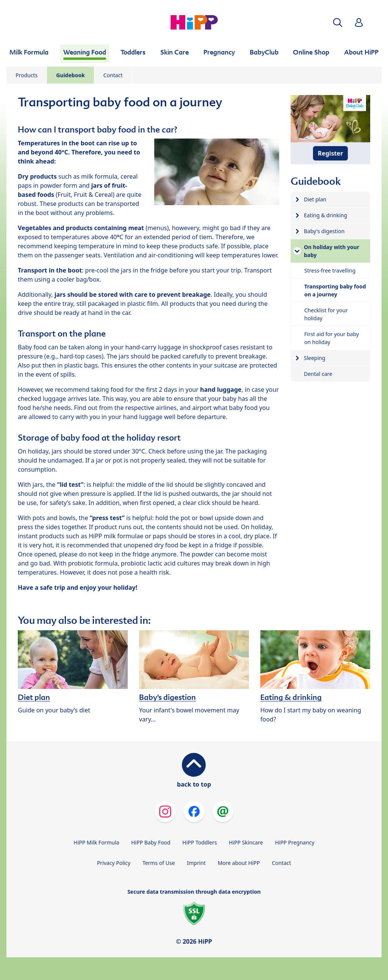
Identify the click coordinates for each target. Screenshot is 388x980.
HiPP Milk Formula (96, 842)
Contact (113, 75)
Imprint (196, 863)
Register (331, 153)
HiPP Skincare (246, 842)
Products (27, 75)
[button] (338, 23)
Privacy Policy (114, 863)
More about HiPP (239, 863)
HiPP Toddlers (199, 842)
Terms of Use (159, 863)
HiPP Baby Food (151, 842)
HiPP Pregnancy (295, 842)
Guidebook (70, 75)
